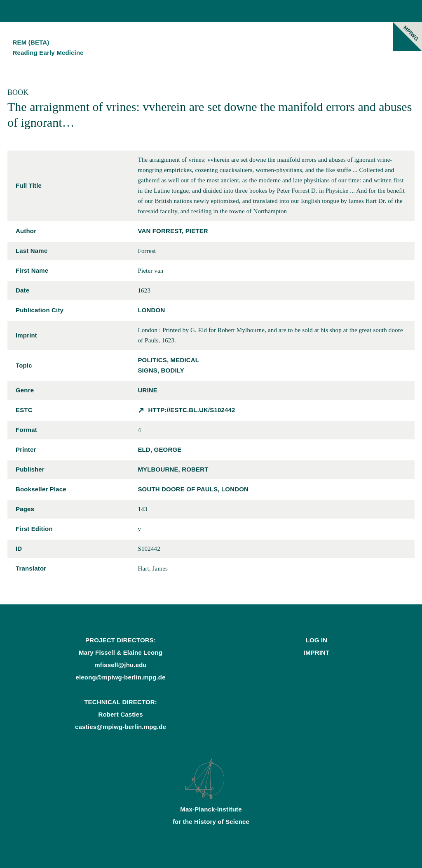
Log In (317, 640)
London (151, 310)
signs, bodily (161, 370)
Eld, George (159, 449)
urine (148, 390)
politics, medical (168, 360)
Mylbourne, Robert (173, 469)
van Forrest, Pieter (173, 231)
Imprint (317, 652)
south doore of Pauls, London (193, 489)
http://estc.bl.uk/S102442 (192, 410)
